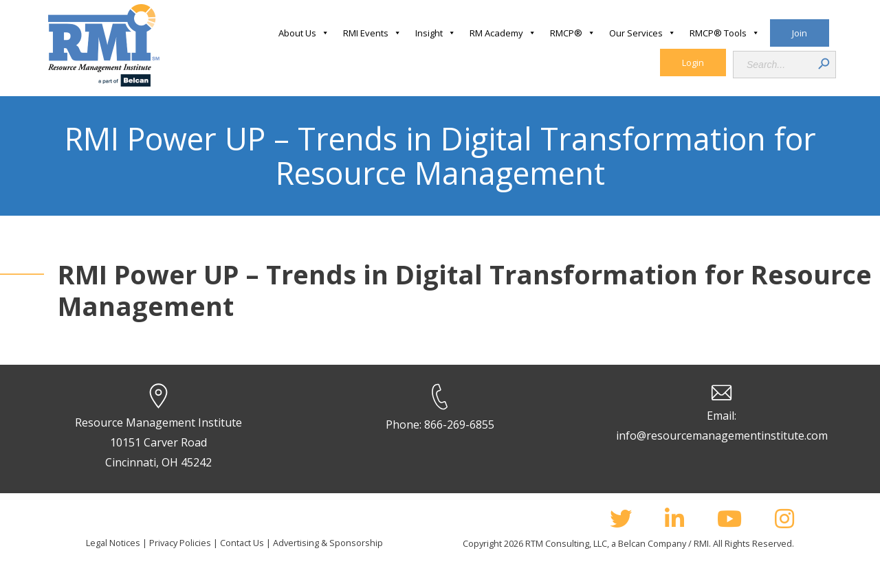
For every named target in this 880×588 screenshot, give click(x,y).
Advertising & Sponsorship (328, 543)
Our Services (642, 33)
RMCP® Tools (725, 33)
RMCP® (573, 33)
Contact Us (242, 543)
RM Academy (503, 33)
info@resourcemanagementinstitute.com (722, 436)
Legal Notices (113, 543)
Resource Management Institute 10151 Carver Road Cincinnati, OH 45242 (158, 442)
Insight (436, 33)
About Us (304, 33)
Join (800, 33)
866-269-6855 (459, 425)
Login (693, 63)
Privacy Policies (180, 543)
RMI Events (372, 33)
